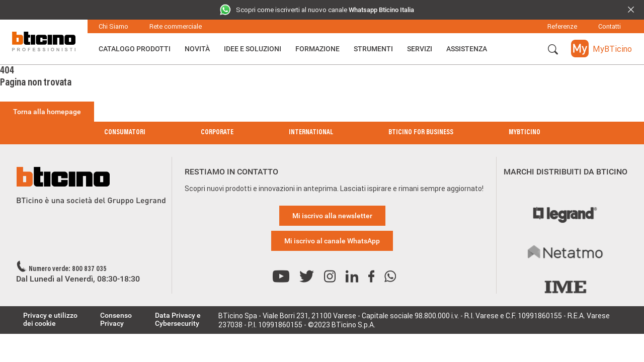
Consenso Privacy (116, 319)
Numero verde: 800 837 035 (68, 269)
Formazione (317, 49)
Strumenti (373, 49)
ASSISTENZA (467, 49)
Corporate (217, 133)
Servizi (420, 49)
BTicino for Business (421, 133)
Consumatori (125, 133)
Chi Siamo (113, 26)
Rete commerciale (176, 26)
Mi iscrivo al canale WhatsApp (332, 241)
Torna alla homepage (47, 112)
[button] (553, 50)
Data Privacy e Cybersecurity (178, 319)
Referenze (562, 26)
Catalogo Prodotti (135, 49)
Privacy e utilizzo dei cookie (50, 319)
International (311, 133)
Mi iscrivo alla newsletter (332, 216)
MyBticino (525, 133)
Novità (197, 49)
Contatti (610, 26)
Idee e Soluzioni (253, 49)
